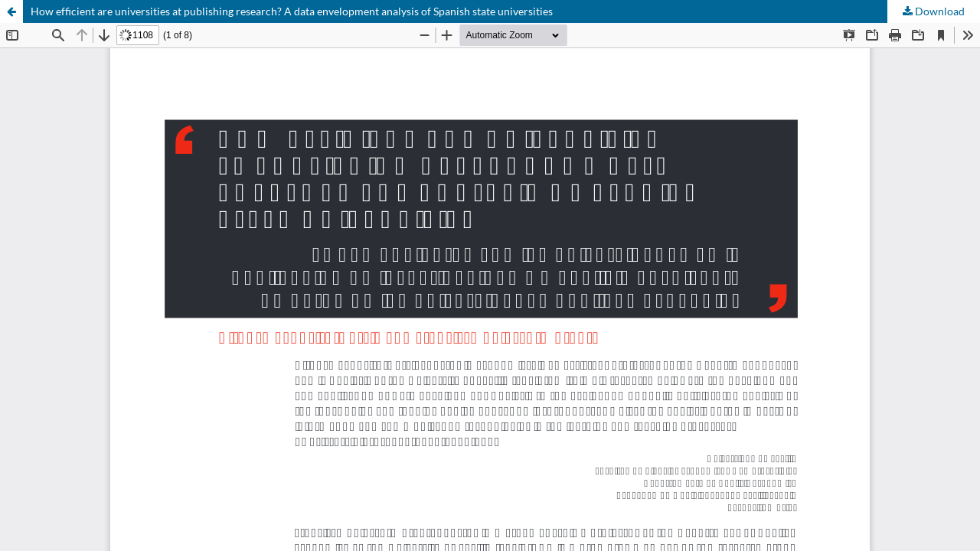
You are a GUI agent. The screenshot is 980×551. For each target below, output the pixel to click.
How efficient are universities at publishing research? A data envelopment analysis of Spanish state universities (292, 11)
